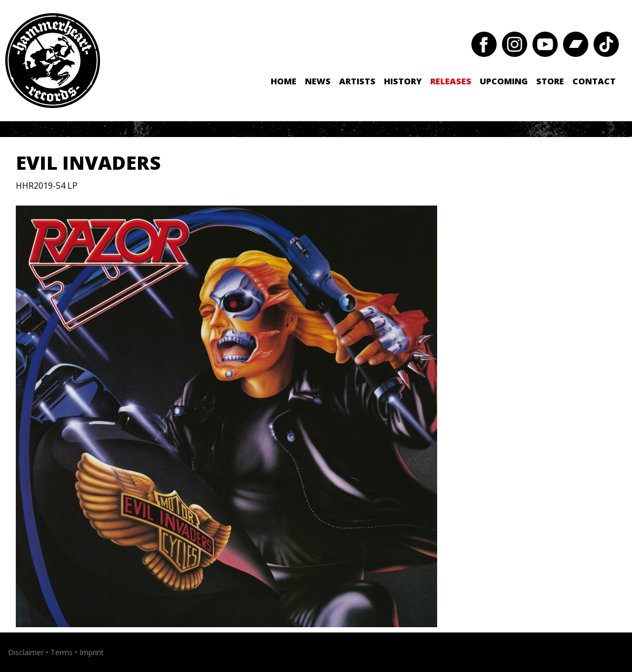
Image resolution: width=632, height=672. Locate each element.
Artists (357, 81)
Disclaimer (26, 652)
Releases (451, 81)
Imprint (92, 652)
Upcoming (504, 81)
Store (550, 81)
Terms (62, 652)
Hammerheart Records (53, 61)
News (318, 81)
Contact (594, 81)
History (403, 81)
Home (284, 81)
